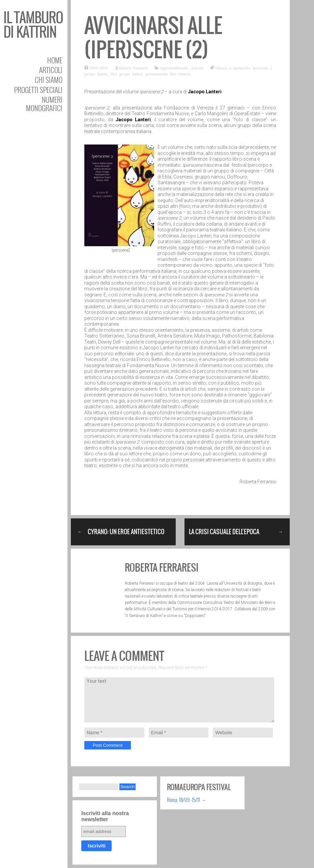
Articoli (51, 70)
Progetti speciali (38, 90)
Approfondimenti (174, 68)
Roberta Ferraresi (133, 68)
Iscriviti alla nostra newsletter (105, 816)
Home (55, 60)
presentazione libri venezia (168, 74)
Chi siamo (49, 80)
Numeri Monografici (44, 104)
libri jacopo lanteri (127, 74)
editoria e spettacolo (233, 68)
